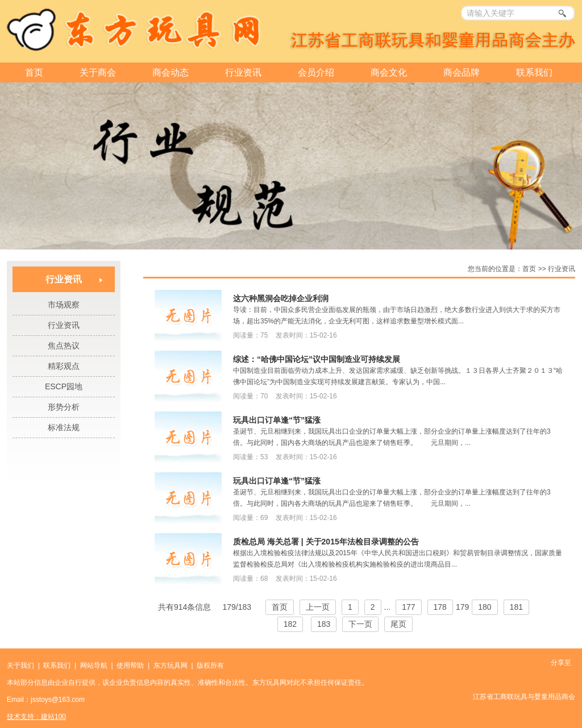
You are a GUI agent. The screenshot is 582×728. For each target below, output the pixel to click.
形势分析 (64, 407)
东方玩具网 (171, 665)
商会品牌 (462, 72)
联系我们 (534, 72)
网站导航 (94, 665)
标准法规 (64, 427)
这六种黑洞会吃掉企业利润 (281, 298)
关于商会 (98, 72)
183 (324, 624)
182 (290, 624)
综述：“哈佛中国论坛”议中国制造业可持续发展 (317, 359)
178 (440, 607)
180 (485, 607)
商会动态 (171, 72)
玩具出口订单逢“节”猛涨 (277, 420)
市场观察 (64, 305)
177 (408, 607)
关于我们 (20, 665)
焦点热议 (64, 346)
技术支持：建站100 (36, 717)
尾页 (398, 624)
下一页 (360, 624)
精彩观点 (64, 366)
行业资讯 (243, 72)
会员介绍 (316, 72)
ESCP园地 (64, 386)
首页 (34, 72)
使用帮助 (130, 665)
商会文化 (389, 72)
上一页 (318, 607)
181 (516, 607)
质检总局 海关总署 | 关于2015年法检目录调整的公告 (326, 542)
